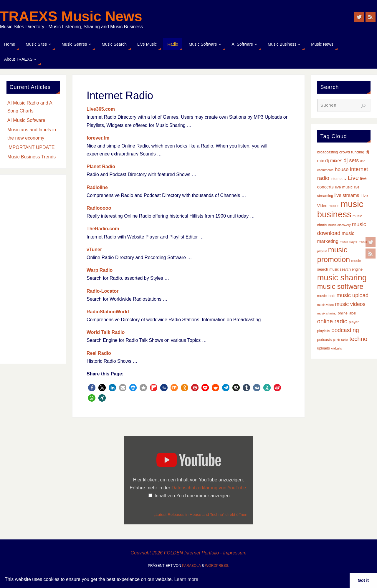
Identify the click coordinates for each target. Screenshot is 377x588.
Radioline (97, 187)
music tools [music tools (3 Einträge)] (326, 296)
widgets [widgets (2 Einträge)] (336, 348)
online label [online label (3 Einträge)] (347, 313)
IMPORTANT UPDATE (31, 147)
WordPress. (217, 566)
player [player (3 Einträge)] (354, 322)
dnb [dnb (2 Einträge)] (363, 161)
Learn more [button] (186, 579)
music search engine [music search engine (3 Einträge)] (346, 269)
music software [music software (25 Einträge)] (340, 286)
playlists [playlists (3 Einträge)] (324, 331)
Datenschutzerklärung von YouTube (209, 488)
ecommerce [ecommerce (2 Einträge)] (325, 170)
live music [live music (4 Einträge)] (344, 187)
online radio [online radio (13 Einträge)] (332, 321)
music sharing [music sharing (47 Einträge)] (342, 278)
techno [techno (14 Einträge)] (358, 339)
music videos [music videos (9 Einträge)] (350, 304)
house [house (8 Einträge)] (342, 169)
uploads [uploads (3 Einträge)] (324, 348)
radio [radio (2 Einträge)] (345, 340)
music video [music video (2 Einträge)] (325, 305)
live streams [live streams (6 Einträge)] (347, 195)
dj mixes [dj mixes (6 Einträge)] (334, 161)
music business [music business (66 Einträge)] (340, 209)
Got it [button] (363, 580)
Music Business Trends (32, 157)
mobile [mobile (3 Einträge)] (334, 206)
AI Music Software (26, 120)
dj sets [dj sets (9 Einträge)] (351, 160)
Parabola (191, 566)
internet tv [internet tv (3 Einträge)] (338, 179)
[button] (92, 388)
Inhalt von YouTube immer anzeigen (192, 496)
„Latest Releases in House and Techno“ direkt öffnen (201, 515)
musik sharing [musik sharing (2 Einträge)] (327, 313)
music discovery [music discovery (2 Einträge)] (340, 225)
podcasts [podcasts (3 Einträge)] (324, 340)
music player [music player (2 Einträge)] (349, 242)
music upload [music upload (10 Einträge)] (353, 295)
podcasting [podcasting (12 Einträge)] (345, 330)
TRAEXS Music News (71, 16)
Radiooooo (99, 208)
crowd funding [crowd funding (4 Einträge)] (352, 152)
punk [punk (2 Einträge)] (337, 340)
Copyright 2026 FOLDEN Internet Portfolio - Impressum (188, 553)
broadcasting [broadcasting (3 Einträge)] (328, 152)
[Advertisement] (33, 269)
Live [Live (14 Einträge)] (353, 178)
